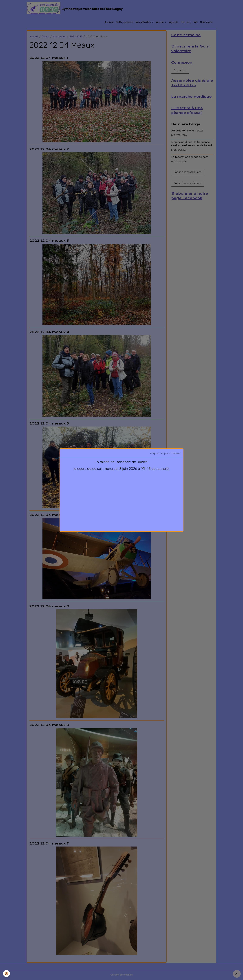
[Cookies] (7, 974)
